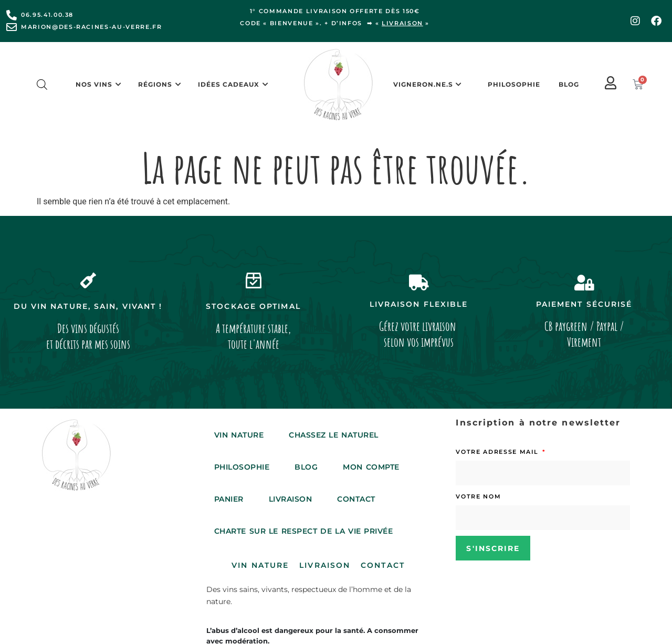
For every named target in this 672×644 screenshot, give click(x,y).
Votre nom (478, 496)
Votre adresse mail (498, 452)
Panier (229, 499)
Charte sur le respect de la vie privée (304, 531)
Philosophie (514, 84)
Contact (356, 499)
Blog (569, 84)
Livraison (291, 499)
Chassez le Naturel (334, 435)
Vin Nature (239, 435)
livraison (402, 23)
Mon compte (371, 467)
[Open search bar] (42, 85)
